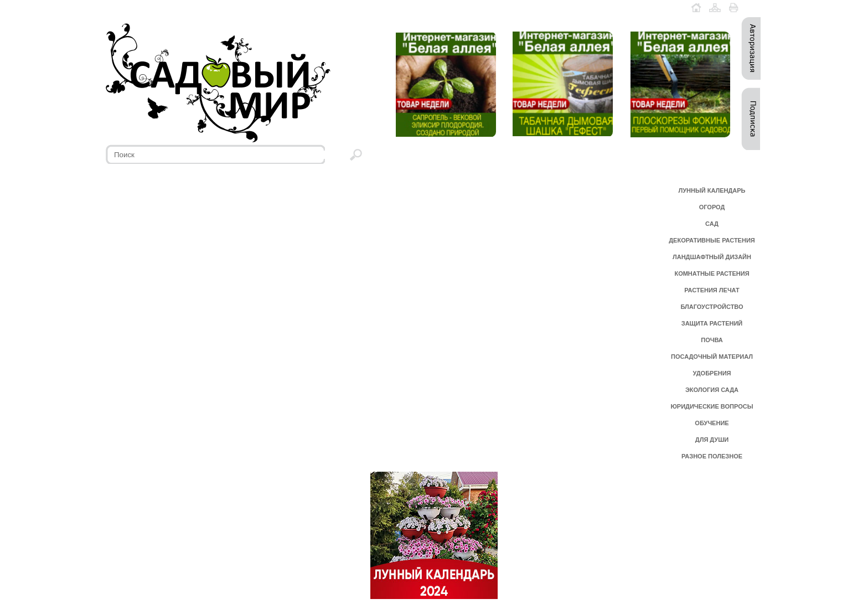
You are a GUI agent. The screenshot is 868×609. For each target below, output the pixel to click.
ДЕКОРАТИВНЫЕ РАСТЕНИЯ (712, 240)
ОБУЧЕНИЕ (712, 423)
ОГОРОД (712, 207)
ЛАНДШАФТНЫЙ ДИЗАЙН (712, 257)
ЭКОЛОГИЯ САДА (712, 390)
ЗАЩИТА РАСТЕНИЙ (712, 323)
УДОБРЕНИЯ (712, 373)
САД (712, 224)
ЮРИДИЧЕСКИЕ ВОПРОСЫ (712, 406)
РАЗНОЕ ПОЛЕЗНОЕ (712, 456)
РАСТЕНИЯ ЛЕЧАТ (712, 290)
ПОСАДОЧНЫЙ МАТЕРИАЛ (712, 357)
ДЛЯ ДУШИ (712, 440)
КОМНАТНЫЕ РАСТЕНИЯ (712, 273)
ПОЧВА (712, 340)
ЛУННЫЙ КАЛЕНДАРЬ (712, 190)
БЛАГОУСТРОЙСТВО (712, 307)
